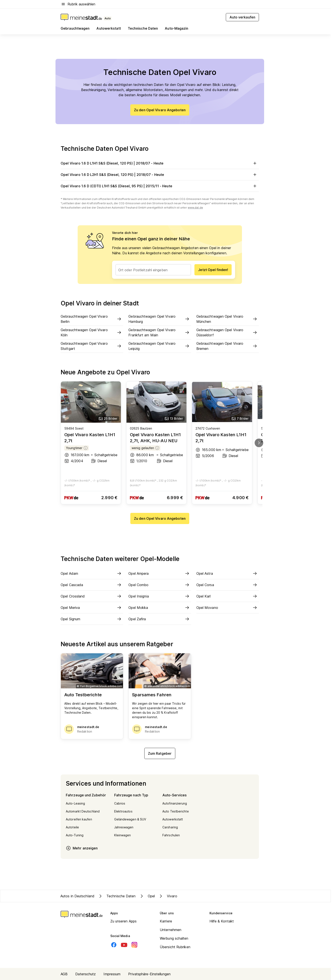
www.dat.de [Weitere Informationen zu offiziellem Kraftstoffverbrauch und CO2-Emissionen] (195, 208)
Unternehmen (171, 930)
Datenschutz (85, 974)
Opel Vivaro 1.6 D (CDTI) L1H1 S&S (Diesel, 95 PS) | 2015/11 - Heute (160, 186)
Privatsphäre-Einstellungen (149, 974)
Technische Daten (117, 896)
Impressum (112, 974)
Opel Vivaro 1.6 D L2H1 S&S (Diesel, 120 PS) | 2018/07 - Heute (160, 175)
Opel (147, 896)
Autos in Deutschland (77, 896)
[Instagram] (134, 945)
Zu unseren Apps (124, 921)
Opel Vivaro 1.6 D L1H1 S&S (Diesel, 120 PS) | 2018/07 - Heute (160, 163)
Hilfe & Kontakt (222, 921)
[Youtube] (124, 945)
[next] (259, 443)
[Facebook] (114, 945)
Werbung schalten (174, 938)
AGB (64, 974)
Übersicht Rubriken (175, 947)
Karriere (166, 921)
